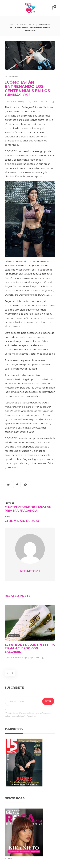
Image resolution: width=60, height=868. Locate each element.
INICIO (13, 25)
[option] (30, 633)
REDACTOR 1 (10, 102)
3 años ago (21, 102)
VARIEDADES (25, 25)
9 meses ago (22, 658)
